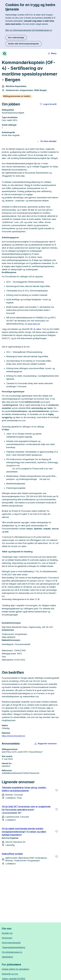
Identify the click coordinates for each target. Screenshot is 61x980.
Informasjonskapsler (11, 943)
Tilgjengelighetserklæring (13, 947)
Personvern (7, 938)
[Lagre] (57, 790)
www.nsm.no (33, 324)
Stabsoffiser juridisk (12, 854)
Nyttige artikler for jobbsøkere (15, 969)
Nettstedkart (7, 957)
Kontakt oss (7, 933)
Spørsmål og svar (10, 974)
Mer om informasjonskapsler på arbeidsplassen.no (29, 30)
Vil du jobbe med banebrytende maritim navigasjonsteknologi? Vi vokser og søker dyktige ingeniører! (24, 832)
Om (12, 952)
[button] (46, 744)
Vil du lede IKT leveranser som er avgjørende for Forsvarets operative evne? (26, 808)
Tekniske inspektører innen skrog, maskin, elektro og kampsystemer (24, 789)
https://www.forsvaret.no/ (13, 736)
